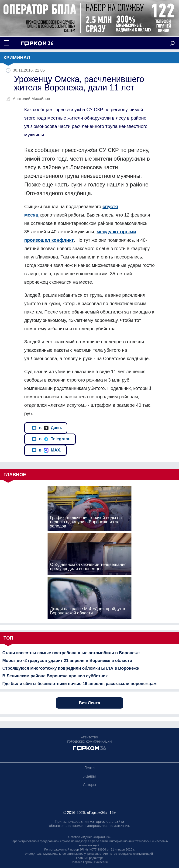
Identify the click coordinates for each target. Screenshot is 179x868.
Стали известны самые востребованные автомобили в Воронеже (71, 653)
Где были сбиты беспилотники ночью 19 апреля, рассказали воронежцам (79, 684)
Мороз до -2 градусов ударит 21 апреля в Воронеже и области (67, 661)
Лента (89, 768)
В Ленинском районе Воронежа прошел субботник (55, 676)
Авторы (89, 785)
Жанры (89, 776)
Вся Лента (90, 703)
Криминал (17, 58)
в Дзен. (47, 428)
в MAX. (47, 450)
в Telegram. (51, 439)
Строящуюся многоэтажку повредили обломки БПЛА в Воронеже (71, 668)
